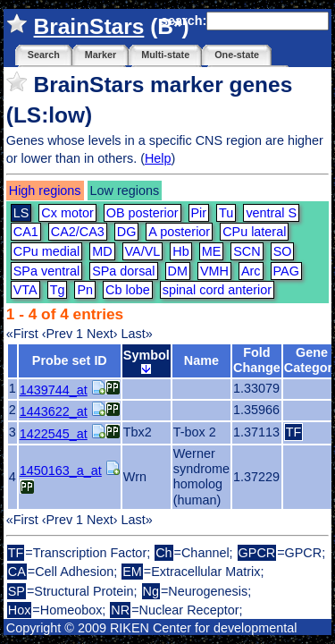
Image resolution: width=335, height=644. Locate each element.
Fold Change (257, 360)
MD (102, 251)
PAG (286, 271)
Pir (199, 213)
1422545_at (54, 434)
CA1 (26, 232)
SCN (247, 251)
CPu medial (46, 251)
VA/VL (143, 251)
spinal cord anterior (217, 290)
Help (158, 158)
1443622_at (54, 411)
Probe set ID (70, 360)
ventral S (271, 213)
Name (201, 360)
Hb (180, 251)
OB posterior (142, 213)
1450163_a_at (61, 470)
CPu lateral (254, 232)
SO (283, 251)
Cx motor (67, 213)
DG (127, 232)
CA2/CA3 (78, 232)
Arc (251, 271)
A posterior (179, 232)
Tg (58, 290)
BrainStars (89, 26)
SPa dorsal (123, 271)
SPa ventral (46, 271)
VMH (214, 271)
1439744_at (54, 390)
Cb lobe (128, 290)
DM (178, 271)
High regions (45, 191)
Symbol (147, 360)
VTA (25, 290)
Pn (85, 290)
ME (212, 251)
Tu (226, 213)
